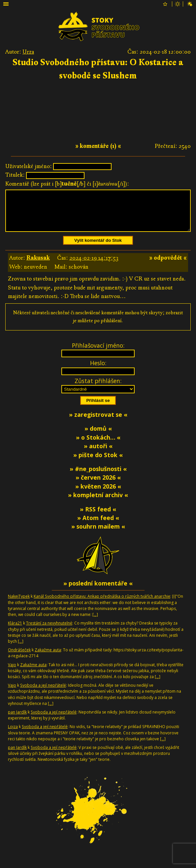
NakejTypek (19, 604)
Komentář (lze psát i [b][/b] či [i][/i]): (67, 184)
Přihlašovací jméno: (98, 353)
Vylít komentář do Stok (98, 248)
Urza (28, 52)
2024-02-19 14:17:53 (94, 266)
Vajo (12, 673)
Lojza (13, 735)
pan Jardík (17, 720)
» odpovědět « (168, 266)
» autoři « (98, 454)
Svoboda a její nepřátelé (43, 693)
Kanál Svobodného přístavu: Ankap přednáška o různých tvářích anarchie (102, 604)
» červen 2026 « (98, 485)
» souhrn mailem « (98, 534)
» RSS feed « (98, 517)
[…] (95, 622)
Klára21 (15, 631)
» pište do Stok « (98, 463)
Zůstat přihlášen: (98, 389)
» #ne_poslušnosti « (98, 477)
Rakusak (38, 266)
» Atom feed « (98, 526)
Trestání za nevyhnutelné (49, 631)
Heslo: (98, 371)
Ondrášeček (19, 658)
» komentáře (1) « (98, 146)
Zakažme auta (48, 658)
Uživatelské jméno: (29, 166)
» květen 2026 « (98, 494)
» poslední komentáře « (98, 591)
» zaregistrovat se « (98, 422)
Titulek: (15, 175)
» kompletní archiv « (98, 503)
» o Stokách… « (98, 445)
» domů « (98, 436)
